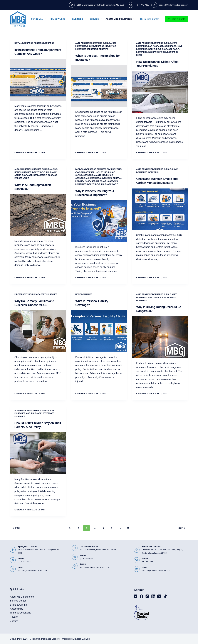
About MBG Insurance (121, 19)
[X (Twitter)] (159, 596)
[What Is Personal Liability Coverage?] (99, 331)
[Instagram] (147, 596)
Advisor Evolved (82, 639)
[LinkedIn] (153, 596)
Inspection (154, 172)
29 (128, 528)
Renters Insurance (44, 43)
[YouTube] (136, 596)
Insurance (110, 46)
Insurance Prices (157, 52)
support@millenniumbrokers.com (174, 5)
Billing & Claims (18, 605)
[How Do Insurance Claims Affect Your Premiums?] (160, 92)
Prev (17, 528)
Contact (14, 621)
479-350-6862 (148, 562)
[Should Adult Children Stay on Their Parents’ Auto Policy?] (38, 453)
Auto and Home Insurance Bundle (93, 43)
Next (182, 528)
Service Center (149, 19)
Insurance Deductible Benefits (92, 49)
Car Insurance (156, 46)
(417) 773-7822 (142, 5)
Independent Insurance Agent (164, 49)
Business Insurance (86, 169)
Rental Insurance (24, 43)
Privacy (14, 617)
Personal (39, 19)
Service (96, 19)
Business (80, 19)
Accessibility (16, 609)
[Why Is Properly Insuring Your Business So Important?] (99, 221)
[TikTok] (165, 596)
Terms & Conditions (20, 613)
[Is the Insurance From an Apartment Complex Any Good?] (38, 80)
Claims (54, 169)
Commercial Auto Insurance (98, 175)
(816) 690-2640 (86, 558)
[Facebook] (141, 596)
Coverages (170, 46)
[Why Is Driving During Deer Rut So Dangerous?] (160, 337)
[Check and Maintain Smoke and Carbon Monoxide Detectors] (160, 209)
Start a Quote (177, 19)
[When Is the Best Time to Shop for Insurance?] (99, 86)
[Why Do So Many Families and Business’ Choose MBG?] (38, 331)
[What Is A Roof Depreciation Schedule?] (38, 215)
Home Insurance (96, 46)
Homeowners (60, 19)
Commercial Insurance (87, 178)
